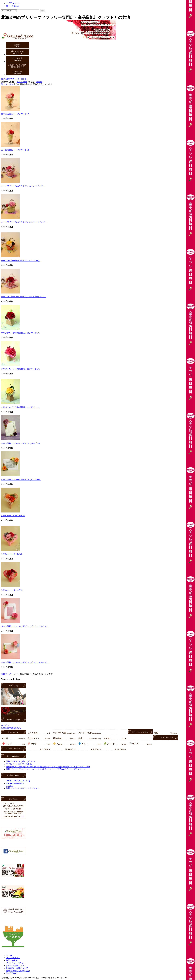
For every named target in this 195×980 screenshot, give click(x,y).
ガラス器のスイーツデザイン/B (15, 150)
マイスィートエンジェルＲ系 (19, 764)
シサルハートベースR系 (12, 590)
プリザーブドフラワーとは (18, 781)
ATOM (14, 973)
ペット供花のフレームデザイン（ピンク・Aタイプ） (25, 662)
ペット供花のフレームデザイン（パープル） (21, 443)
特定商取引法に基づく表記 (18, 971)
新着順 (39, 82)
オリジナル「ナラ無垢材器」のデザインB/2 (20, 407)
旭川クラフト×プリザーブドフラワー (22, 788)
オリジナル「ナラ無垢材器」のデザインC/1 (20, 369)
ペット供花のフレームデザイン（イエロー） (21, 480)
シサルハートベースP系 (12, 554)
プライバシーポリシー (16, 963)
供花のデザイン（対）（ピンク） (21, 761)
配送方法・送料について (17, 968)
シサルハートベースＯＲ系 (13, 516)
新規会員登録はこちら (11, 728)
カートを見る (12, 6)
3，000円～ (23, 79)
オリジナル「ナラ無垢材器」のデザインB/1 (20, 333)
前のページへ (7, 84)
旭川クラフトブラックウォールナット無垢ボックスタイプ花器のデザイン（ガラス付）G (46, 769)
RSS (8, 973)
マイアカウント (13, 3)
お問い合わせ (12, 960)
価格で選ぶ (11, 79)
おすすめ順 (22, 82)
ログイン (5, 725)
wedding (9, 786)
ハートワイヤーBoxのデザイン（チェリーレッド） (24, 297)
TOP (3, 79)
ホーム (9, 955)
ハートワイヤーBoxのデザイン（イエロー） (21, 261)
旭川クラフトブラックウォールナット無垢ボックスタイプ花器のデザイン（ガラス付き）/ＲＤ (48, 767)
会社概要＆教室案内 (15, 783)
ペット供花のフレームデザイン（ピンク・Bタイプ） (25, 626)
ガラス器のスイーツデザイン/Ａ (15, 114)
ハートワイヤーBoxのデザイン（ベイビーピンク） (24, 222)
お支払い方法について (16, 965)
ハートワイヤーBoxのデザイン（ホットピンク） (23, 186)
